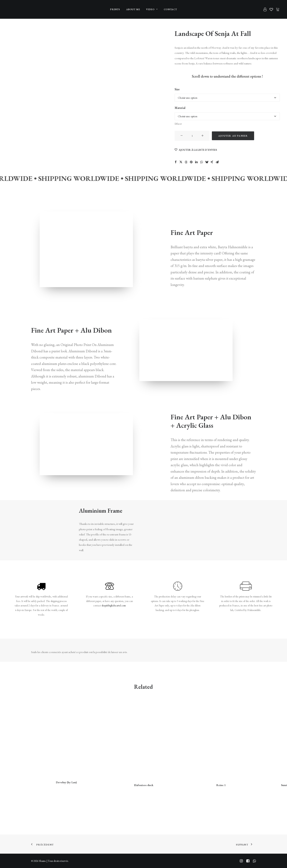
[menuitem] (115, 9)
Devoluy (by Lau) (66, 782)
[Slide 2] (12, 40)
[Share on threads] (186, 162)
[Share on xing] (212, 162)
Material (180, 108)
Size (177, 89)
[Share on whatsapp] (201, 162)
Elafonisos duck (144, 785)
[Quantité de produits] (192, 136)
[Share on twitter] (181, 162)
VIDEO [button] (152, 9)
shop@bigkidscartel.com (114, 605)
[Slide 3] (12, 51)
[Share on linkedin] (196, 162)
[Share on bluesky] (207, 162)
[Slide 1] (12, 29)
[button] (182, 136)
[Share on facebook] (176, 162)
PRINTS (115, 9)
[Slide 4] (12, 62)
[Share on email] (217, 162)
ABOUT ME (133, 9)
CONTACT (170, 9)
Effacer (178, 124)
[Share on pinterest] (191, 162)
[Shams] (14, 9)
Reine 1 (221, 785)
